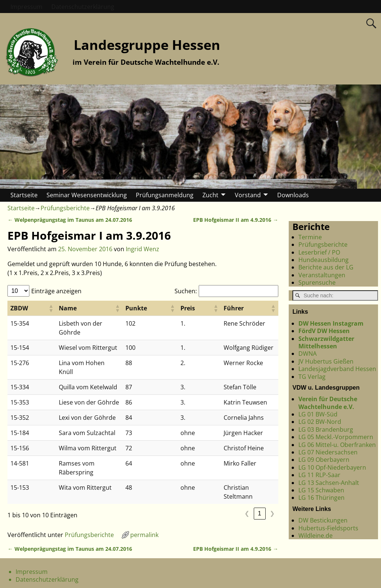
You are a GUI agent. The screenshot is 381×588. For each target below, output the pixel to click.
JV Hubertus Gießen (326, 361)
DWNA (308, 354)
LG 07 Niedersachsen (328, 452)
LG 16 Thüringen (321, 498)
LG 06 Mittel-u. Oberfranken (337, 445)
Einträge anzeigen (56, 291)
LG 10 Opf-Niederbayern (332, 467)
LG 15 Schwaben (321, 490)
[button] (37, 308)
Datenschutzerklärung (83, 7)
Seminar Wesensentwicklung (87, 195)
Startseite (24, 195)
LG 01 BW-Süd (318, 414)
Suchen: (186, 291)
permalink (144, 499)
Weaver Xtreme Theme (350, 581)
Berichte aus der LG (326, 267)
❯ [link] (272, 478)
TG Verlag (312, 377)
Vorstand (248, 195)
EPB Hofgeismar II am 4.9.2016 (236, 220)
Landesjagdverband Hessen (337, 369)
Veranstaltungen (322, 275)
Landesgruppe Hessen (147, 45)
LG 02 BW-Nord (320, 422)
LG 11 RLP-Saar (319, 475)
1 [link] (260, 478)
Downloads (293, 195)
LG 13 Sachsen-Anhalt (329, 483)
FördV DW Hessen (324, 331)
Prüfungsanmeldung (165, 195)
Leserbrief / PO (319, 252)
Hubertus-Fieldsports (328, 528)
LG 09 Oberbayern (324, 460)
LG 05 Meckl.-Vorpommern (336, 437)
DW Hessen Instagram (331, 323)
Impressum (26, 7)
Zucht (210, 195)
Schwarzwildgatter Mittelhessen (326, 342)
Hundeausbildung (324, 260)
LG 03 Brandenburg (326, 429)
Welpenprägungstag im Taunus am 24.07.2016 (70, 220)
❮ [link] (247, 478)
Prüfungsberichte (65, 208)
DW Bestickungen (323, 520)
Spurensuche (317, 282)
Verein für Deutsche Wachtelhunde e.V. (328, 403)
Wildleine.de (316, 536)
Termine (310, 237)
